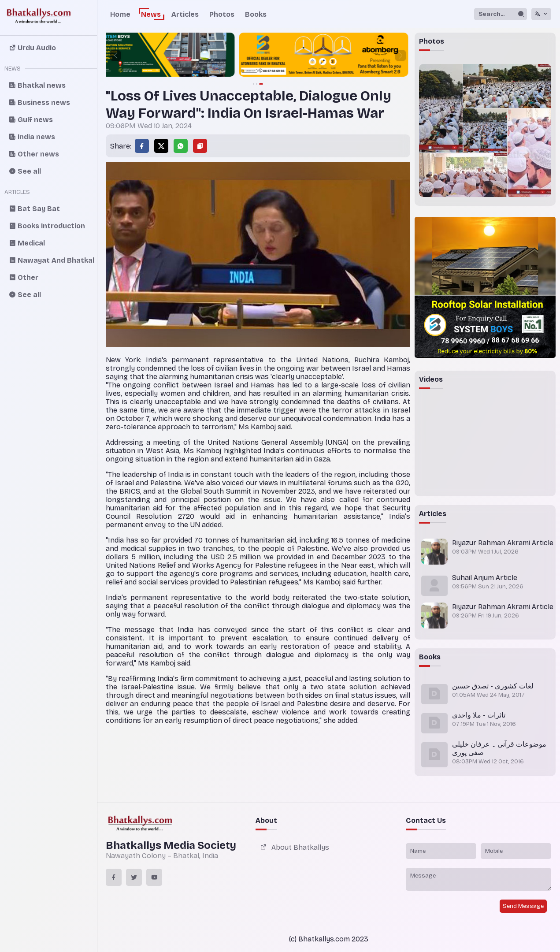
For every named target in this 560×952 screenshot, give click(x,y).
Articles (185, 14)
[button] (115, 56)
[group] (258, 56)
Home (120, 14)
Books (256, 14)
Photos (222, 14)
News (151, 14)
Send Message (523, 906)
